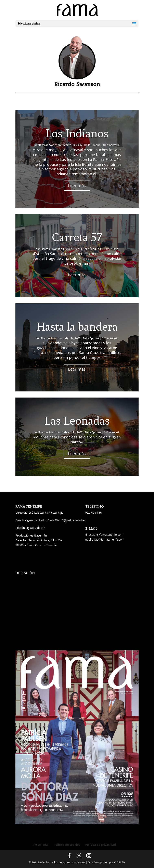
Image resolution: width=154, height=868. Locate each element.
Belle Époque (92, 145)
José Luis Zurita (38, 513)
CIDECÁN (120, 862)
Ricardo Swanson (50, 145)
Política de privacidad (101, 845)
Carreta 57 (77, 237)
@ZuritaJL (57, 513)
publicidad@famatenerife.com (105, 539)
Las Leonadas (77, 421)
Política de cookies (67, 845)
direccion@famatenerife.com (104, 535)
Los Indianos (77, 133)
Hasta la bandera (77, 327)
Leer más (77, 185)
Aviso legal (41, 845)
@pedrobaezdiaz (74, 520)
